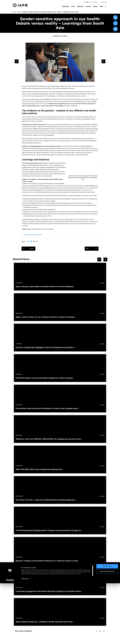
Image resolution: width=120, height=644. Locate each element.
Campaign (63, 6)
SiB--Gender (39, 235)
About (95, 6)
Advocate (78, 6)
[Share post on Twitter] (32, 242)
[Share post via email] (38, 242)
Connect (87, 6)
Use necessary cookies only (107, 632)
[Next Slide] (103, 62)
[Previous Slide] (17, 62)
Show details (25, 639)
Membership (104, 2)
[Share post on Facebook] (29, 242)
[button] (95, 2)
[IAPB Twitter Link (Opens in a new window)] (84, 2)
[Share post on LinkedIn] (35, 242)
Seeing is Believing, (29, 235)
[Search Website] (106, 7)
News (101, 6)
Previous (29, 249)
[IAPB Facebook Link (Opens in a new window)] (86, 2)
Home (14, 12)
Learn (71, 6)
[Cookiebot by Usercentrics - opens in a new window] (10, 641)
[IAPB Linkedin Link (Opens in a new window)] (88, 2)
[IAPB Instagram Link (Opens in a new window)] (90, 2)
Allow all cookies (107, 627)
